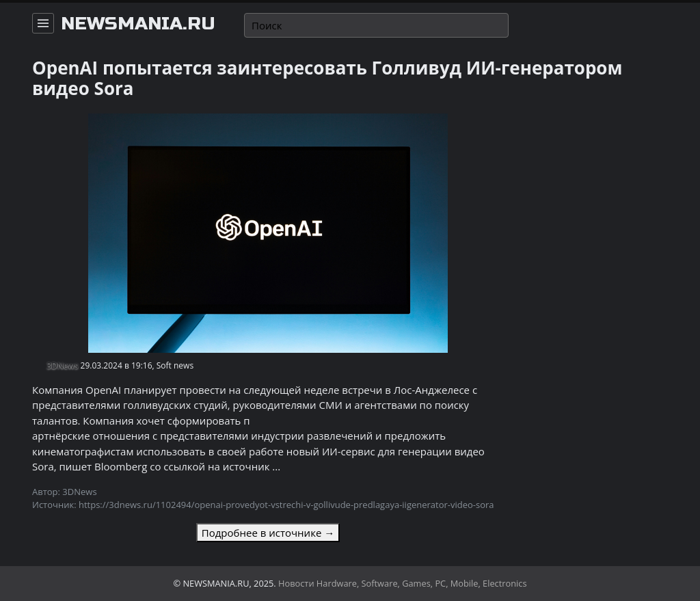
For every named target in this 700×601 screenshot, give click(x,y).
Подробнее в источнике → (268, 533)
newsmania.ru (138, 24)
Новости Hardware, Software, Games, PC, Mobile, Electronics (403, 583)
